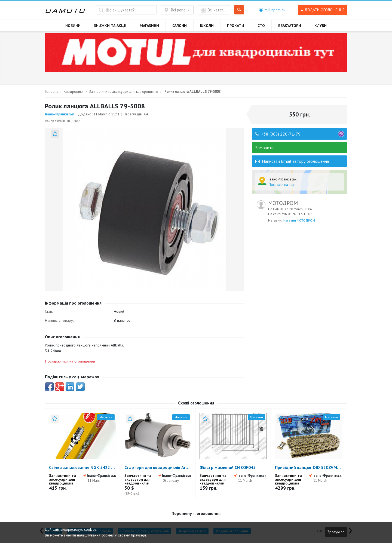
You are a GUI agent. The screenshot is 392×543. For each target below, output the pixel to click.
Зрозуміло (336, 532)
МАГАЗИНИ (149, 26)
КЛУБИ (321, 26)
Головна (52, 92)
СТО (261, 26)
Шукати (239, 10)
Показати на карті (283, 185)
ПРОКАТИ (236, 26)
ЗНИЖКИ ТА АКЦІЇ (110, 26)
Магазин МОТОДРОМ (299, 220)
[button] (272, 10)
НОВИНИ (73, 26)
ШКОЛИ (207, 26)
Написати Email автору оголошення (292, 161)
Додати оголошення (323, 10)
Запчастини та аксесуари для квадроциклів (124, 92)
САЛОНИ (180, 26)
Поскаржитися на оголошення (70, 361)
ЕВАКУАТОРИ (290, 26)
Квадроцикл (74, 92)
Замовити (264, 148)
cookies (90, 529)
